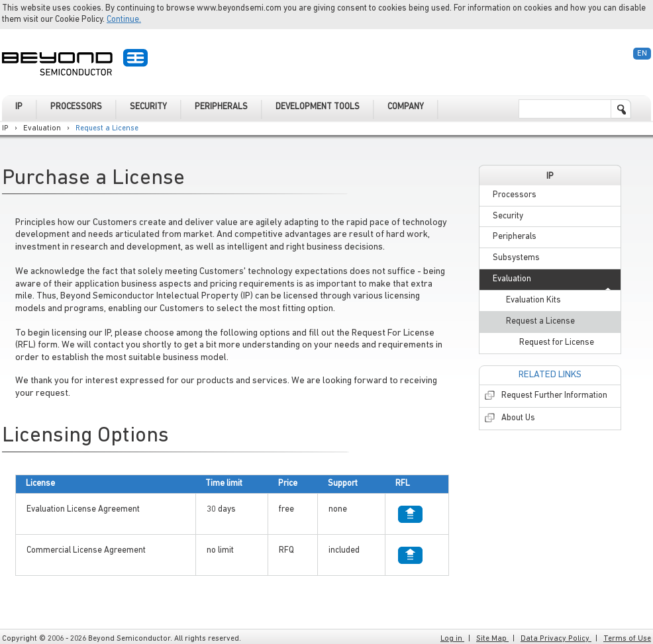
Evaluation (42, 128)
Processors (515, 195)
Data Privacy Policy (556, 639)
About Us (518, 418)
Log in (452, 639)
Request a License (108, 128)
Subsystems (516, 258)
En (642, 54)
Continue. (124, 20)
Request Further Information (554, 395)
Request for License (557, 343)
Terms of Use (627, 639)
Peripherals (515, 237)
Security (508, 216)
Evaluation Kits (533, 300)
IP (5, 128)
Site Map (492, 639)
